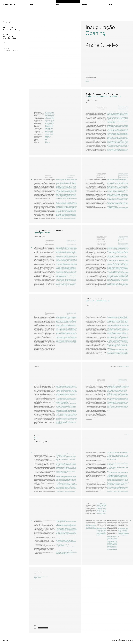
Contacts (6, 640)
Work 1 (58, 5)
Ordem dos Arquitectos (11, 50)
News (110, 5)
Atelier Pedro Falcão (10, 5)
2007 (5, 42)
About (31, 5)
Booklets (6, 48)
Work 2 (85, 5)
